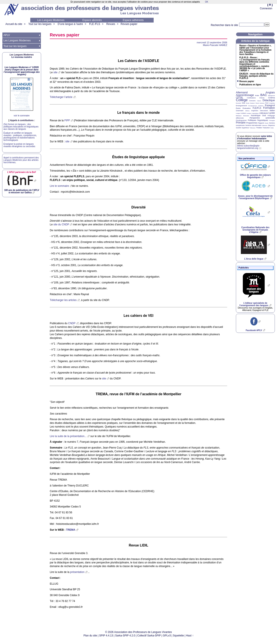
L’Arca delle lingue (254, 259)
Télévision (253, 128)
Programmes (252, 123)
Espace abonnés (92, 20)
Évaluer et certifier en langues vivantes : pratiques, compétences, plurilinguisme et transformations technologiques (20, 137)
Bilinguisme (271, 96)
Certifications (251, 98)
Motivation (246, 116)
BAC (264, 95)
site (56, 72)
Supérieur (245, 128)
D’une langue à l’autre (70, 24)
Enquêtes (272, 103)
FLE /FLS (95, 24)
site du (61, 224)
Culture (259, 101)
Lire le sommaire (59, 186)
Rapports (261, 123)
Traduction (266, 128)
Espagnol (270, 105)
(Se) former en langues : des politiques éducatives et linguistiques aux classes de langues (21, 127)
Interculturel (264, 111)
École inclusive (260, 103)
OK (206, 2)
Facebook (254, 330)
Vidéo (272, 128)
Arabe (257, 95)
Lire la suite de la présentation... (68, 436)
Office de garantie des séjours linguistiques (255, 176)
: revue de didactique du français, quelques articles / (256, 76)
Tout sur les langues (40, 24)
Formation (269, 108)
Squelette (178, 636)
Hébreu (247, 111)
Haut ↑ (190, 636)
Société (238, 128)
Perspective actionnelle (262, 118)
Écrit (267, 103)
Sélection (265, 125)
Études (238, 108)
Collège (242, 100)
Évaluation (247, 108)
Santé (267, 123)
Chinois (262, 98)
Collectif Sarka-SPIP (149, 636)
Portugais (272, 120)
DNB (244, 103)
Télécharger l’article (61, 97)
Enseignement (241, 106)
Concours (252, 101)
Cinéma (271, 98)
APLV (7, 35)
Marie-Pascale (215, 45)
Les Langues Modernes (51, 20)
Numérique (256, 115)
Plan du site (90, 636)
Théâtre (259, 128)
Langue (238, 113)
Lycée (272, 113)
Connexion (266, 8)
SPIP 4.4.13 (106, 636)
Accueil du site (14, 24)
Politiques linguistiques (258, 120)
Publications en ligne (250, 85)
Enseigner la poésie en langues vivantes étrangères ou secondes (19, 145)
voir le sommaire (22, 116)
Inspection (255, 111)
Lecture (243, 113)
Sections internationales (253, 125)
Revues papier (129, 24)
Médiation (239, 116)
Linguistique (255, 113)
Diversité (238, 103)
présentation (77, 572)
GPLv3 (167, 636)
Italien (272, 111)
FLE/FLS (257, 108)
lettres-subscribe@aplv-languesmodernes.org (249, 147)
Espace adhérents (133, 20)
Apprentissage (245, 95)
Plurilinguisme (241, 120)
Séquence (271, 125)
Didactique (269, 100)
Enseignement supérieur (256, 106)
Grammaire (240, 111)
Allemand (242, 92)
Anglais (270, 92)
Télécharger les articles (63, 300)
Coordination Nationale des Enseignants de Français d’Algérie (255, 230)
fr (270, 4)
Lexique (249, 113)
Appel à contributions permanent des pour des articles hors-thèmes (21, 160)
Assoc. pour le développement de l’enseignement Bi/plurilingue (255, 197)
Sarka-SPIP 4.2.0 (125, 636)
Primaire (241, 123)
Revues (111, 24)
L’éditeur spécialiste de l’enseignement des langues (254, 304)
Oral (264, 115)
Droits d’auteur (250, 103)
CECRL (240, 98)
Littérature (264, 113)
